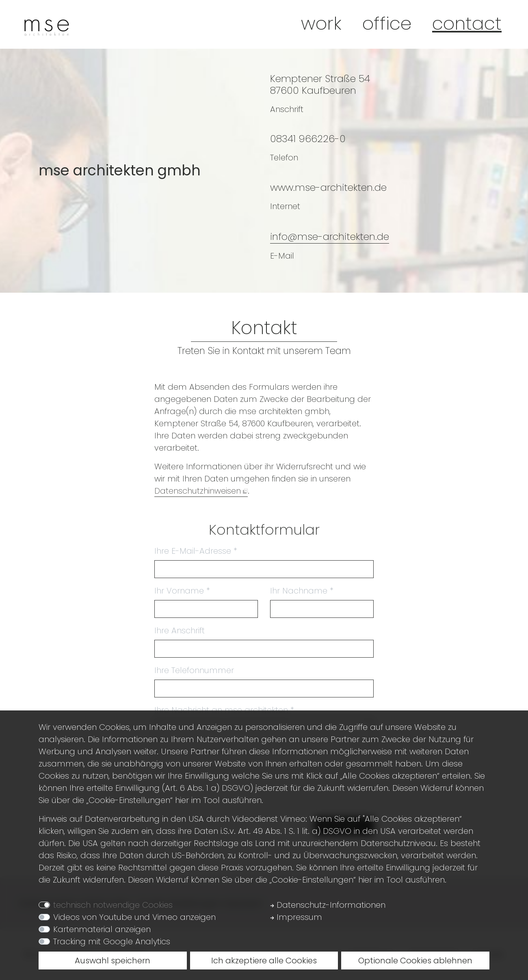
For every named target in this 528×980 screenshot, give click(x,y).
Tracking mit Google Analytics (112, 941)
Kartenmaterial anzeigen (102, 929)
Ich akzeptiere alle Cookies (264, 961)
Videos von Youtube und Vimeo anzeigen (134, 917)
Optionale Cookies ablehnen (415, 961)
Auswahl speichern (113, 961)
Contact (467, 23)
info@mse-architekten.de (330, 236)
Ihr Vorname (182, 591)
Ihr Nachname (302, 591)
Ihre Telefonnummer (194, 670)
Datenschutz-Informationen (328, 905)
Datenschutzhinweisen (198, 491)
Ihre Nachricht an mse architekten (224, 710)
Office (387, 23)
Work (321, 23)
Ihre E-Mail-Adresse (196, 551)
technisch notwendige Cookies (113, 905)
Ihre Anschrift (180, 630)
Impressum (296, 917)
